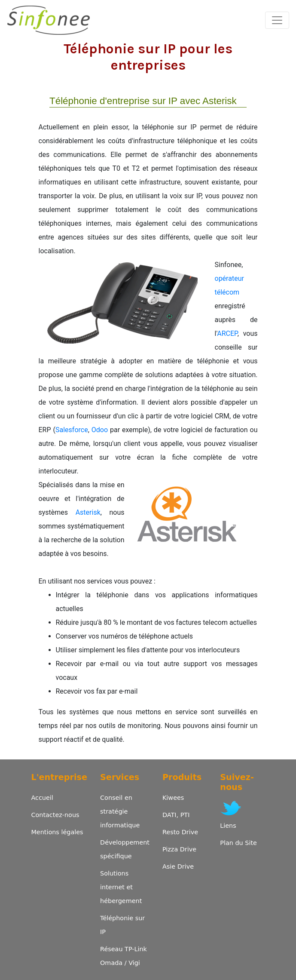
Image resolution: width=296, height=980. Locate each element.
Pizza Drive (179, 849)
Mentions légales (57, 832)
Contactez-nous (55, 815)
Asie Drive (178, 866)
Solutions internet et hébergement (121, 887)
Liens (228, 826)
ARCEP (227, 333)
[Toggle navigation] (277, 20)
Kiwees (173, 798)
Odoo (100, 430)
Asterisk (88, 512)
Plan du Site (238, 843)
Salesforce (72, 430)
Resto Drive (180, 832)
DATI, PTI (176, 815)
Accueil (42, 798)
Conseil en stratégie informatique (120, 811)
